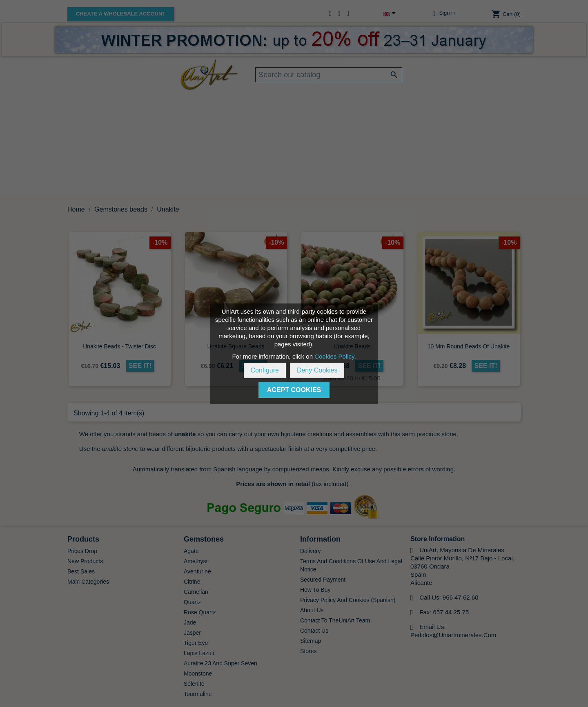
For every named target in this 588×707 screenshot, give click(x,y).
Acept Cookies (294, 390)
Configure (265, 370)
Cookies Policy (334, 356)
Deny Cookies (317, 370)
